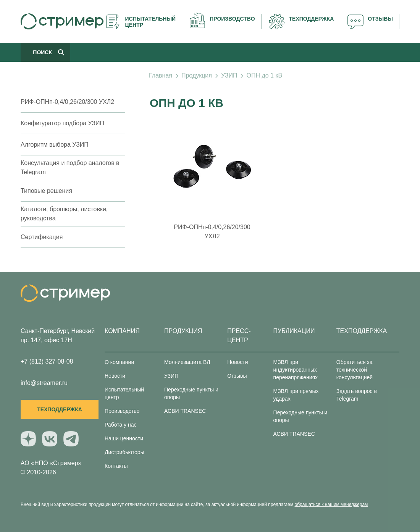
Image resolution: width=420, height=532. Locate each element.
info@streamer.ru (44, 383)
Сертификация (42, 237)
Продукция (197, 75)
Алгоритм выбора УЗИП (55, 145)
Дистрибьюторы (124, 452)
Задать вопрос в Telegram (357, 395)
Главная (161, 75)
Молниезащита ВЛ (187, 362)
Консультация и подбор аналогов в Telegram (70, 167)
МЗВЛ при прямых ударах (296, 395)
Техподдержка (60, 409)
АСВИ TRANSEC (185, 411)
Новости (115, 376)
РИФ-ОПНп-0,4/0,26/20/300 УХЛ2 (67, 102)
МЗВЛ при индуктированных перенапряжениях (296, 370)
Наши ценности (124, 438)
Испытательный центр (124, 393)
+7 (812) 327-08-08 (47, 361)
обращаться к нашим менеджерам (331, 505)
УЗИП (229, 75)
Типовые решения (46, 191)
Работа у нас (121, 425)
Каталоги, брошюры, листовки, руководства (64, 214)
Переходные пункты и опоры (191, 393)
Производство (122, 411)
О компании (119, 362)
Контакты (116, 466)
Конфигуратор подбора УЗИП (62, 123)
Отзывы (237, 376)
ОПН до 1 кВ (264, 75)
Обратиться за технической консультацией (355, 370)
